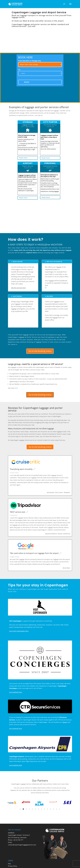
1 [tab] (20, 809)
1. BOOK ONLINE (17, 262)
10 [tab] (48, 809)
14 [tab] (60, 809)
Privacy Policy (12, 866)
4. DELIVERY (49, 296)
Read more (23, 158)
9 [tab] (45, 809)
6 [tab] (35, 809)
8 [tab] (41, 809)
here (16, 388)
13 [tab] (57, 809)
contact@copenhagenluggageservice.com (22, 845)
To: (19, 70)
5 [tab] (32, 809)
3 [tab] (26, 809)
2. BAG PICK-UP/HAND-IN (53, 262)
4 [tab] (29, 809)
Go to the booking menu (40, 351)
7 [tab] (38, 809)
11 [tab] (51, 809)
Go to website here (16, 692)
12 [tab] (54, 809)
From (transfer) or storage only (30, 61)
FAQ (9, 864)
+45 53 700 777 (18, 840)
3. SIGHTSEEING (16, 296)
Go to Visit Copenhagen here (19, 631)
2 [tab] (23, 809)
